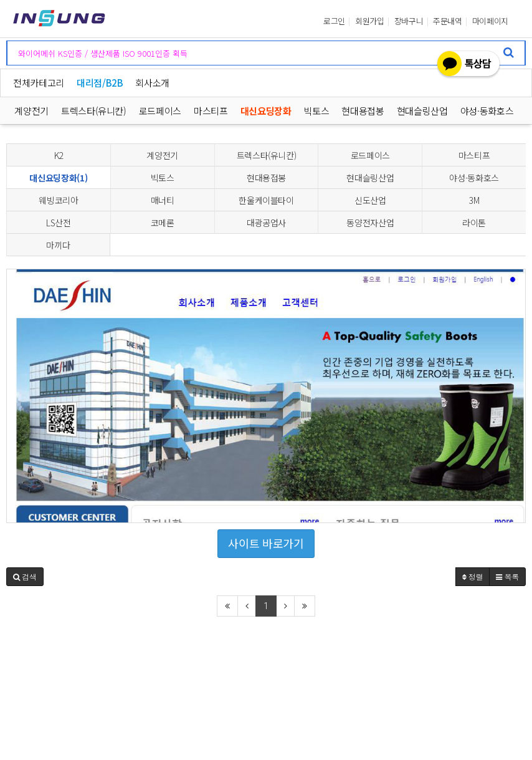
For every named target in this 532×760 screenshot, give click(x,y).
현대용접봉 (363, 111)
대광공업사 (266, 223)
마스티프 (211, 111)
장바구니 (409, 21)
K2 (59, 155)
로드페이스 (160, 111)
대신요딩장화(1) (58, 178)
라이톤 (474, 223)
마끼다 (58, 245)
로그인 (334, 21)
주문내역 (448, 21)
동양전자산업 (370, 223)
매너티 (163, 200)
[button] (25, 577)
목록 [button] (507, 576)
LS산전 (59, 223)
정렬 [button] (473, 576)
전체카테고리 (39, 83)
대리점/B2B (100, 83)
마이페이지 (490, 21)
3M (474, 200)
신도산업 (370, 200)
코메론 (163, 223)
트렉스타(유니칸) (94, 111)
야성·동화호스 (487, 111)
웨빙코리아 (58, 200)
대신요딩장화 (266, 111)
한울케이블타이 (266, 200)
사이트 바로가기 (266, 543)
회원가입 (370, 21)
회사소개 (152, 83)
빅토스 (317, 111)
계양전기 (31, 111)
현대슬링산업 (422, 111)
